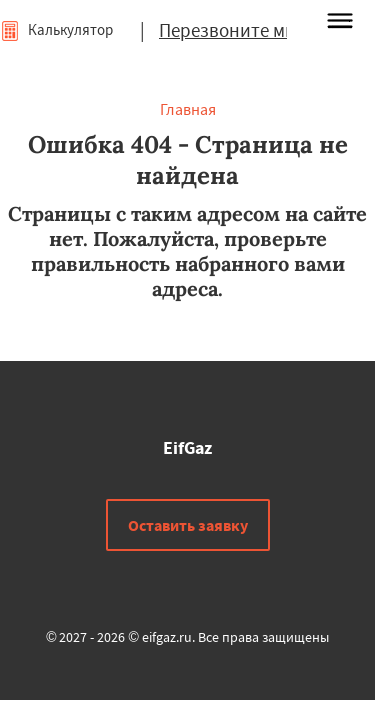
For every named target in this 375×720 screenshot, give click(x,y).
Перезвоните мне (232, 30)
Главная (188, 109)
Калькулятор (56, 29)
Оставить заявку (188, 525)
